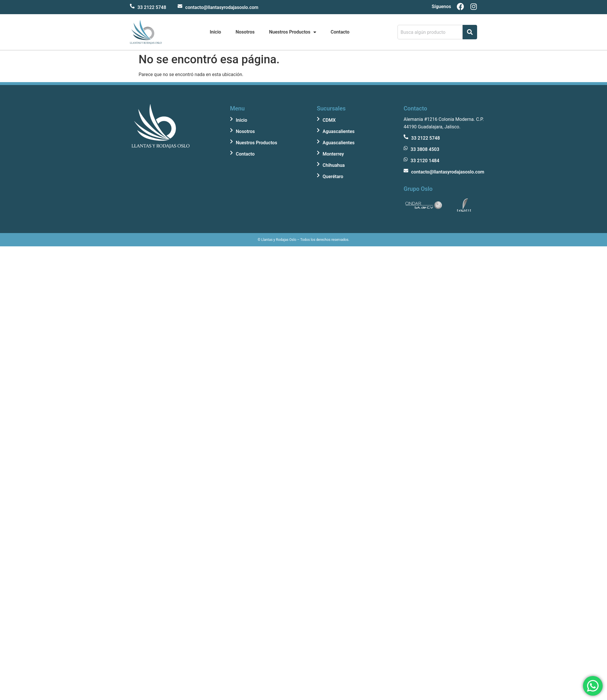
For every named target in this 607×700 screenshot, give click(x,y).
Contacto (340, 32)
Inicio (215, 32)
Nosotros (245, 32)
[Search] (470, 32)
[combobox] (430, 32)
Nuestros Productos (293, 32)
